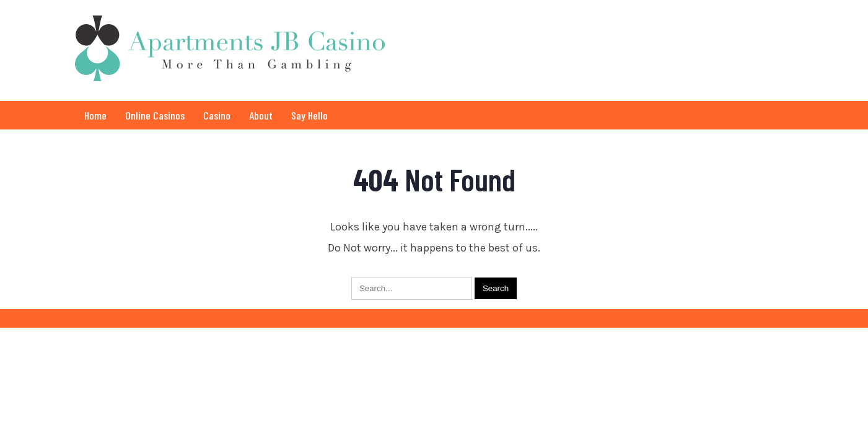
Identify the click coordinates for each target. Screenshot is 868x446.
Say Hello (309, 115)
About (261, 115)
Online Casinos (155, 115)
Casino (217, 115)
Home (95, 115)
